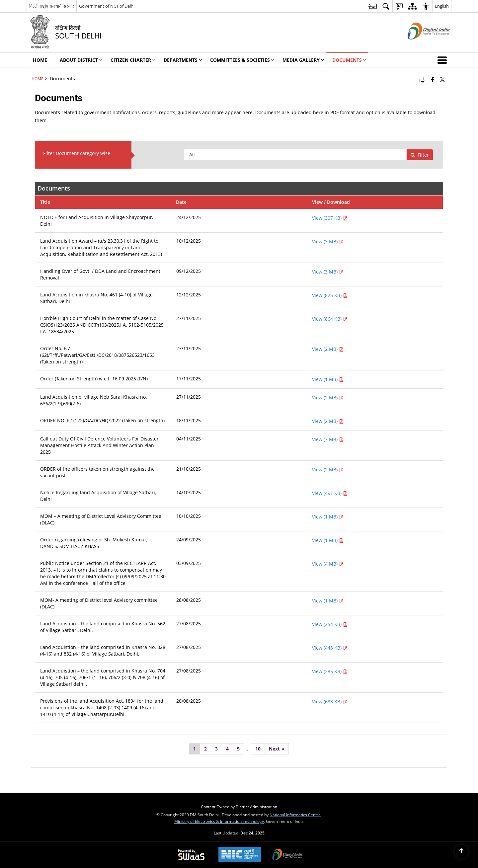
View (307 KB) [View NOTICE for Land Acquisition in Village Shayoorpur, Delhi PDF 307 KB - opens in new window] (330, 218)
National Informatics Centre (295, 815)
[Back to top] (461, 851)
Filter (420, 155)
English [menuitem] (442, 6)
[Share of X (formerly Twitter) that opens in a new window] (442, 79)
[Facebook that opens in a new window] (433, 79)
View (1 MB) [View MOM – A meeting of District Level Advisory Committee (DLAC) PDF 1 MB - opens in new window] (328, 517)
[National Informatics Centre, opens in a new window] (240, 855)
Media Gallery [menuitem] (303, 60)
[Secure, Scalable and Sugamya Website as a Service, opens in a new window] (191, 855)
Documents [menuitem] (349, 60)
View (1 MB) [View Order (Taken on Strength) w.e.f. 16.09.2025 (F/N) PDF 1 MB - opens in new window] (328, 379)
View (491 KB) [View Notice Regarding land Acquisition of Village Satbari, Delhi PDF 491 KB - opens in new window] (330, 493)
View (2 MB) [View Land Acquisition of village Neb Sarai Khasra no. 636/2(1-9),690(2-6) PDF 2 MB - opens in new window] (328, 397)
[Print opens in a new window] (422, 79)
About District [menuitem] (81, 60)
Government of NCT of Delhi (107, 6)
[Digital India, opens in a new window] (287, 855)
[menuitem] (372, 6)
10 (258, 749)
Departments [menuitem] (183, 60)
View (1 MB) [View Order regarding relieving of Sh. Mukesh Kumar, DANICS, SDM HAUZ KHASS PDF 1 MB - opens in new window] (328, 540)
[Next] (277, 749)
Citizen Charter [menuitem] (133, 60)
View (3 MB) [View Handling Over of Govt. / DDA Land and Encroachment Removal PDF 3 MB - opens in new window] (328, 272)
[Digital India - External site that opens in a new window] (420, 45)
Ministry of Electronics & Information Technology (219, 821)
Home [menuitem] (40, 60)
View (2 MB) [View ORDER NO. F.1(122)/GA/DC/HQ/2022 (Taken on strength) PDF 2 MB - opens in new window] (328, 421)
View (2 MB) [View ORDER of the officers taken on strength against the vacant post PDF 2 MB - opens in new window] (328, 470)
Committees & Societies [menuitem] (242, 60)
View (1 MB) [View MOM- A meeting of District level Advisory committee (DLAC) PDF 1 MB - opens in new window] (328, 601)
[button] (443, 60)
